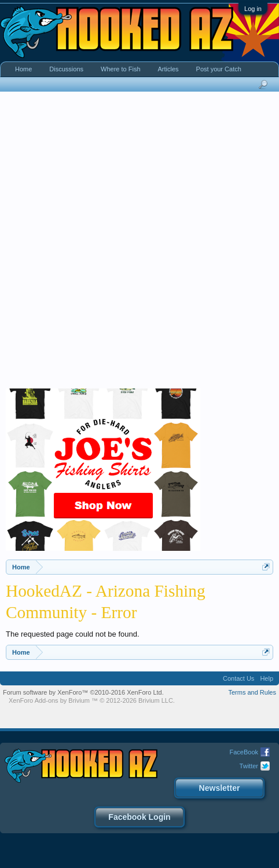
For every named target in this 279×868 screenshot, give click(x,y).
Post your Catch (219, 69)
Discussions (66, 69)
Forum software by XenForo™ (83, 692)
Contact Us (238, 678)
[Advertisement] (139, 243)
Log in (253, 9)
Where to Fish (120, 69)
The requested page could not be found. (73, 634)
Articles (168, 69)
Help (267, 678)
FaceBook (244, 752)
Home (23, 69)
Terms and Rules (252, 692)
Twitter (249, 766)
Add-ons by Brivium (92, 700)
